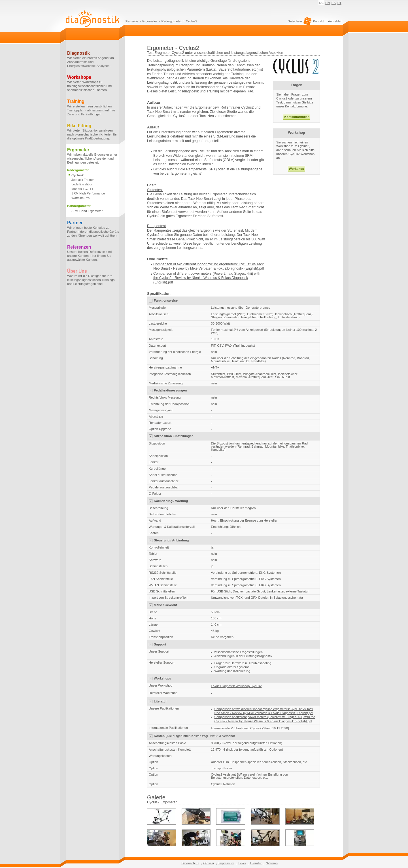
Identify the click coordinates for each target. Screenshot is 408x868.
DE (322, 3)
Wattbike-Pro (80, 198)
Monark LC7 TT (82, 189)
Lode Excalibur (82, 184)
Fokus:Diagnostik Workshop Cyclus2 (236, 686)
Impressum (226, 863)
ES (334, 3)
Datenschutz (190, 863)
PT (339, 3)
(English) (160, 282)
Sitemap (272, 863)
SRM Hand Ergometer (87, 211)
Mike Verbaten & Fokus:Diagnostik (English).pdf (227, 268)
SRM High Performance (88, 193)
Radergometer (172, 21)
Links (242, 863)
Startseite (131, 21)
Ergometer (150, 21)
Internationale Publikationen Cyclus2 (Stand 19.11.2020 (250, 728)
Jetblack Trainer (83, 180)
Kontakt (318, 21)
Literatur (256, 863)
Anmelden (335, 21)
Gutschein (299, 23)
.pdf (170, 282)
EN (328, 3)
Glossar (209, 863)
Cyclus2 (192, 21)
